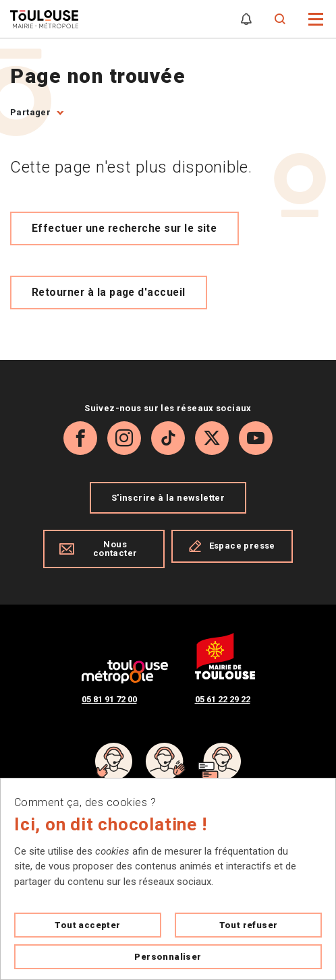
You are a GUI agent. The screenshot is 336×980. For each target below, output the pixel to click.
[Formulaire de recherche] (280, 19)
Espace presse (232, 546)
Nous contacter (98, 549)
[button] (316, 18)
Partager (30, 112)
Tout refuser (249, 925)
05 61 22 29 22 (223, 699)
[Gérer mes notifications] (246, 19)
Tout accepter (87, 925)
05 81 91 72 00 (109, 699)
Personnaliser (168, 957)
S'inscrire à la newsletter (168, 498)
